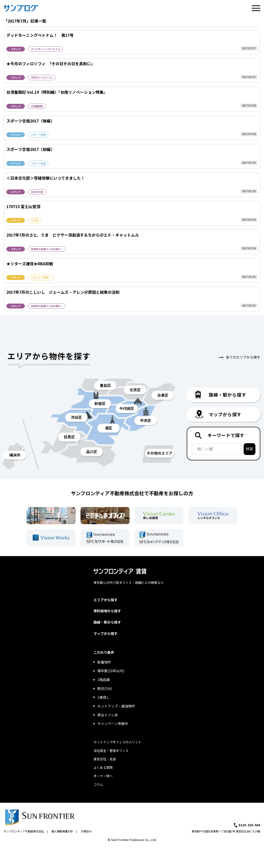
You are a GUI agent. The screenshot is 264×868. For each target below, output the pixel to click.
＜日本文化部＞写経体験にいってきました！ (46, 178)
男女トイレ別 (108, 715)
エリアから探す (106, 600)
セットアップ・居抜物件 (116, 706)
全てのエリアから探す (243, 357)
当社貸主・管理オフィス (111, 751)
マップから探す (106, 633)
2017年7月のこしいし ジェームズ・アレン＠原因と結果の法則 (63, 292)
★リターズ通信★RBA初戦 (30, 264)
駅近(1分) (105, 688)
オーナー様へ (103, 776)
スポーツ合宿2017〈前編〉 (30, 149)
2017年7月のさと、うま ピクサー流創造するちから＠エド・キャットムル (73, 235)
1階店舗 (104, 680)
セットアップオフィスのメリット (117, 742)
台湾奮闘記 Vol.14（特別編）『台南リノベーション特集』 (57, 92)
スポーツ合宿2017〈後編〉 (30, 121)
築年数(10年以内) (111, 671)
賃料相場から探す (107, 611)
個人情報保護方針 (62, 831)
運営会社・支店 (105, 759)
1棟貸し (104, 697)
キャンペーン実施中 (113, 723)
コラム (98, 784)
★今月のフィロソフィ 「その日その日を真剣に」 (51, 64)
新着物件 (104, 662)
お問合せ (86, 831)
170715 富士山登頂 (23, 206)
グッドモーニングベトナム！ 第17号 (40, 35)
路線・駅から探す (107, 622)
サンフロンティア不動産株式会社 (24, 831)
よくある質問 (103, 768)
